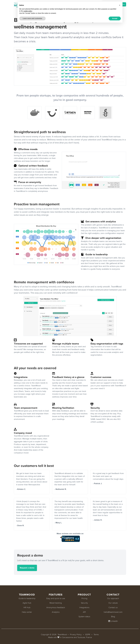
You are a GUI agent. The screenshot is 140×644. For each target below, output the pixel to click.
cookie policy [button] (28, 631)
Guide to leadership (27, 598)
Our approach (113, 598)
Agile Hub (27, 603)
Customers (63, 4)
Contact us (113, 607)
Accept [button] (115, 638)
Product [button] (28, 4)
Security (84, 603)
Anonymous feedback (56, 607)
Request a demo (118, 4)
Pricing (52, 4)
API (84, 612)
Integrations (41, 4)
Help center (27, 612)
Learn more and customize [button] (32, 638)
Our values (113, 603)
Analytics (56, 612)
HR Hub (27, 607)
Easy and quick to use (56, 598)
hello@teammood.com (113, 612)
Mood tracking (56, 603)
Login (105, 4)
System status (84, 617)
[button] (120, 625)
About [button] (73, 4)
